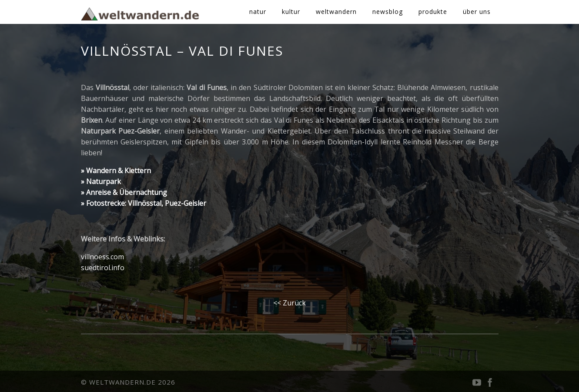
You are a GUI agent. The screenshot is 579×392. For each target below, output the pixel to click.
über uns (477, 12)
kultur (291, 12)
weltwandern (336, 12)
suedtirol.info (103, 268)
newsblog (388, 12)
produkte (433, 12)
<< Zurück (289, 303)
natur (258, 12)
